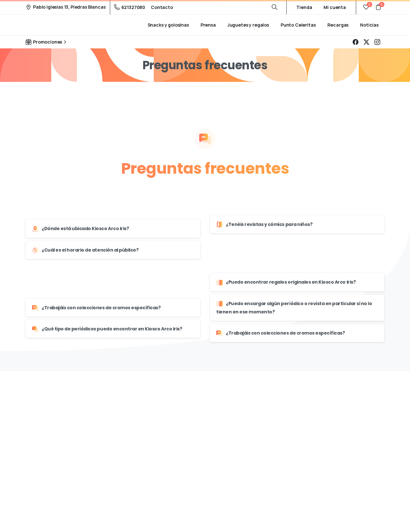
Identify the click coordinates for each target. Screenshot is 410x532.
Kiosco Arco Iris (55, 25)
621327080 (130, 7)
